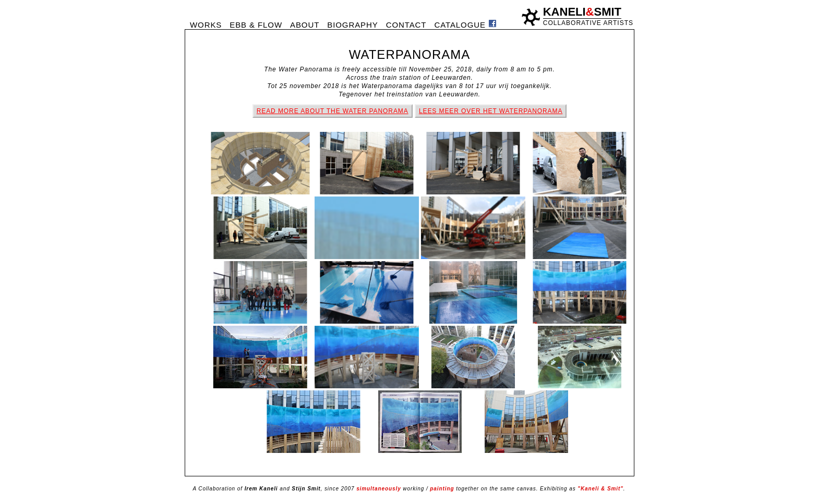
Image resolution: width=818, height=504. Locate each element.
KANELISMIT (582, 12)
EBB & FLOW (256, 25)
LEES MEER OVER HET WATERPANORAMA (491, 111)
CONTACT (406, 25)
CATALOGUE (460, 25)
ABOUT (305, 25)
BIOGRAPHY (352, 25)
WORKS (206, 25)
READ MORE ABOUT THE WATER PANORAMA (333, 111)
